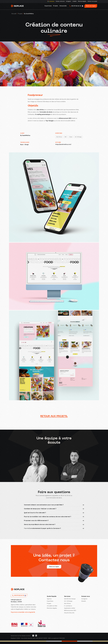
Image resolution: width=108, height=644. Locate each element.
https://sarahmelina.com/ (63, 144)
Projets (20, 14)
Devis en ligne (91, 6)
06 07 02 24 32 (76, 6)
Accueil (14, 14)
